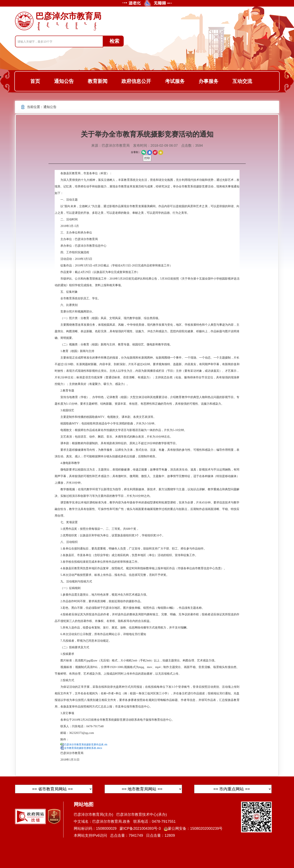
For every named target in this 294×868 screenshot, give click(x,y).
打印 (147, 158)
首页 (35, 81)
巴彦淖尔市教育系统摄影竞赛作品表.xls (86, 745)
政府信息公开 (136, 81)
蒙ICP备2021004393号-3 (140, 828)
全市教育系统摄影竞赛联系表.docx (83, 748)
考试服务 (175, 81)
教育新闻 (98, 81)
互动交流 (242, 81)
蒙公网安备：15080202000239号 (193, 828)
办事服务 (209, 81)
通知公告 (64, 81)
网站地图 (84, 804)
